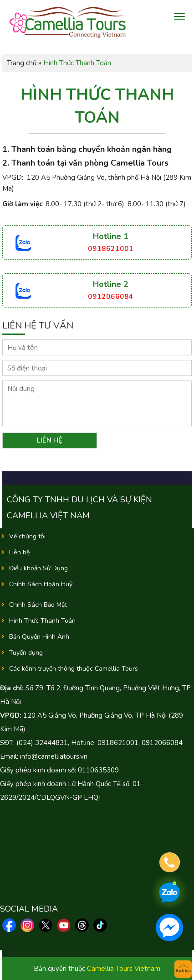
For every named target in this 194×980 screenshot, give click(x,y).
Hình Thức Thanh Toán (42, 621)
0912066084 (111, 297)
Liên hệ (19, 552)
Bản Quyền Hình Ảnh (39, 637)
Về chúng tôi (27, 536)
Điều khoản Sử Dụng (38, 568)
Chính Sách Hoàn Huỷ (41, 584)
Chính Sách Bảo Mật (38, 605)
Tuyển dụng (26, 653)
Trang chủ (22, 63)
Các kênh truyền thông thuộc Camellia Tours (74, 669)
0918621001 (111, 249)
